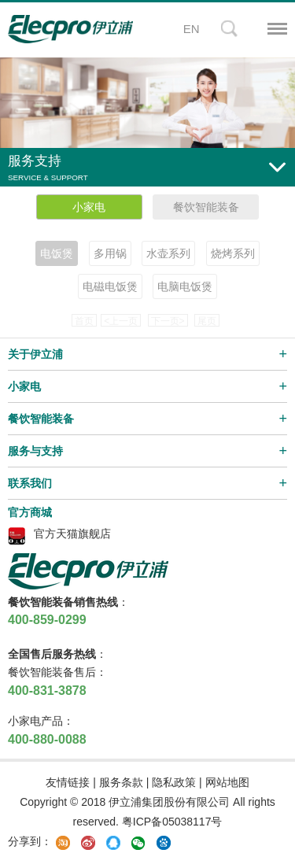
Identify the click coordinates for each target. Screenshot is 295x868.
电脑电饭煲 (185, 286)
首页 (84, 321)
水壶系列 (168, 253)
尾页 (207, 321)
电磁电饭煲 (110, 286)
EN (192, 29)
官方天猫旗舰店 (72, 534)
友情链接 (68, 782)
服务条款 (121, 782)
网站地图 (227, 782)
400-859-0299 (47, 620)
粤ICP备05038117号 (172, 822)
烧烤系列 (233, 253)
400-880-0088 (47, 739)
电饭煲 (57, 253)
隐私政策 (174, 782)
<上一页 (121, 321)
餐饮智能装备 (206, 207)
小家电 (89, 207)
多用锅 (110, 253)
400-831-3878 (47, 691)
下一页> (168, 321)
